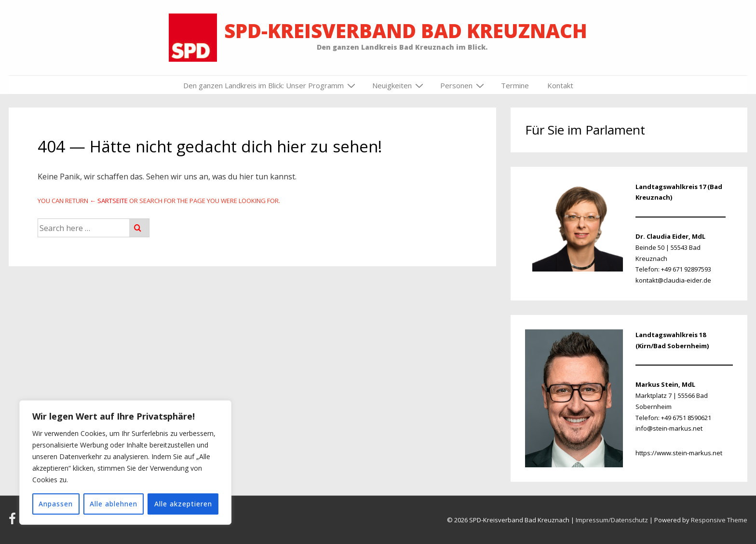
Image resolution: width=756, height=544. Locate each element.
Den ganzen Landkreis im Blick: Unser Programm (270, 85)
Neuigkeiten (399, 85)
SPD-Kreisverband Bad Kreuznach (406, 31)
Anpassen (56, 504)
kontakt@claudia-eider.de (673, 280)
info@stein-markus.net (669, 428)
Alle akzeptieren (183, 504)
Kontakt (560, 85)
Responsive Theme (719, 520)
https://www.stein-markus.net (679, 453)
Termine (515, 85)
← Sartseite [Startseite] (109, 201)
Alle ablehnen (114, 504)
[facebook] (14, 522)
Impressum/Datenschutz (612, 520)
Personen (463, 85)
